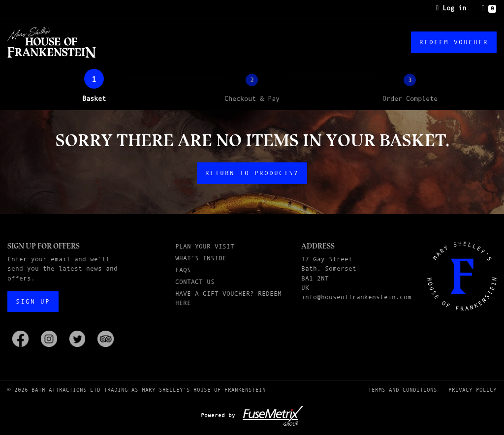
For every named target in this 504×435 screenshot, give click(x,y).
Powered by (252, 415)
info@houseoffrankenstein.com (356, 297)
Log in (451, 8)
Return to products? (252, 173)
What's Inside (201, 258)
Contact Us (195, 282)
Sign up (33, 301)
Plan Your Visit (205, 246)
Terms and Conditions (403, 390)
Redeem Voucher (454, 42)
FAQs (183, 270)
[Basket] (489, 8)
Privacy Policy (472, 390)
